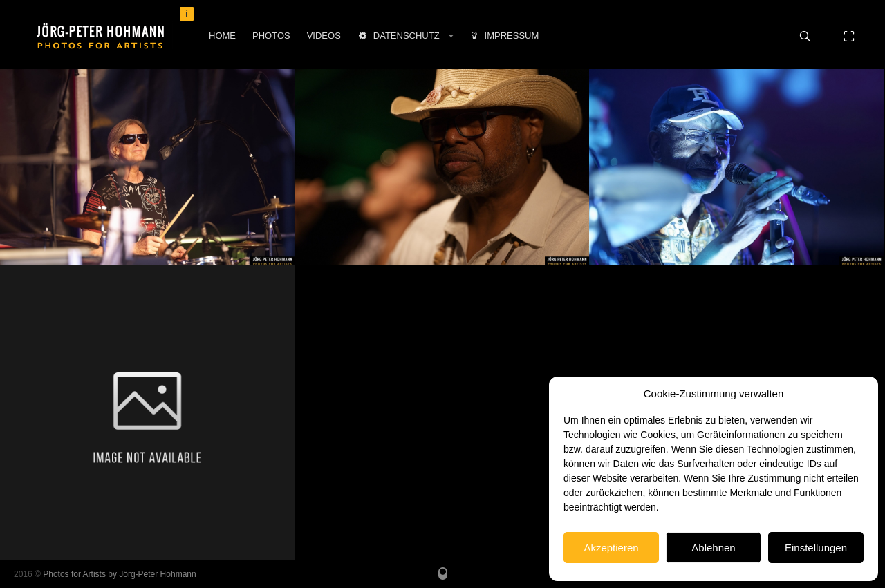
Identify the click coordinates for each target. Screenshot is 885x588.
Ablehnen (713, 548)
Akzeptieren (611, 548)
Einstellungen (816, 548)
